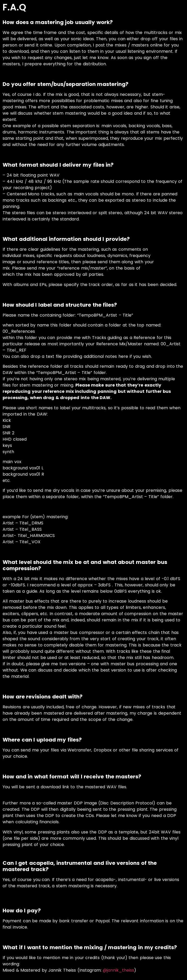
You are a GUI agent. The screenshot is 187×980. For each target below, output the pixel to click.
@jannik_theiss (118, 970)
